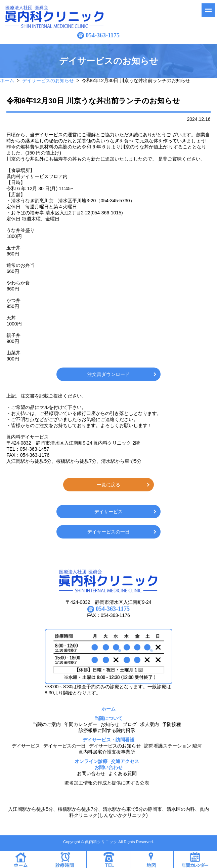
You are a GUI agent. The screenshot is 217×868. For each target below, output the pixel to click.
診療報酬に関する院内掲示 (107, 730)
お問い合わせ (91, 773)
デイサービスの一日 (108, 532)
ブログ (130, 724)
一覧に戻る (108, 485)
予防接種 (172, 724)
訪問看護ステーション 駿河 (173, 746)
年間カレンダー (81, 724)
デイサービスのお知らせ (48, 80)
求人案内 (149, 724)
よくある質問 (123, 773)
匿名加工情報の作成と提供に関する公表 (107, 783)
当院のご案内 (47, 724)
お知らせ (110, 724)
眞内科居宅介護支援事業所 (107, 752)
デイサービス (108, 512)
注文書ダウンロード (108, 374)
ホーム (7, 80)
